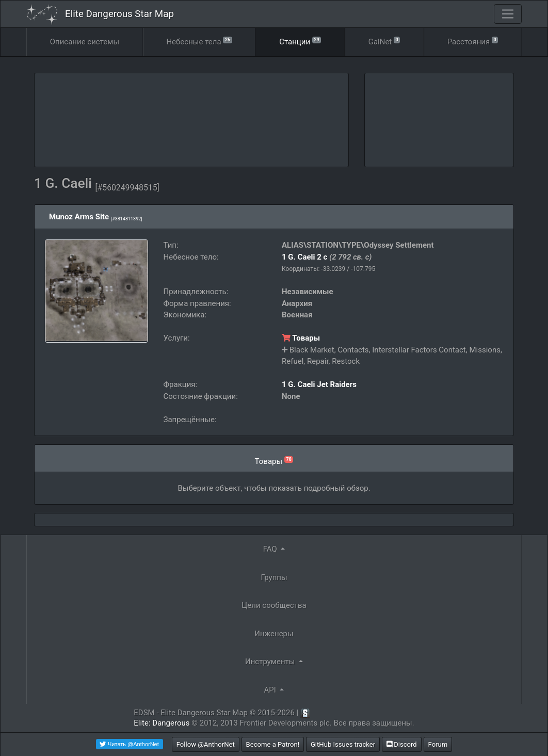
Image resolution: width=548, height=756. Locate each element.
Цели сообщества (274, 605)
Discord (402, 744)
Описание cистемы (85, 42)
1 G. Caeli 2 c (304, 257)
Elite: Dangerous (162, 723)
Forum (438, 744)
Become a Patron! (273, 744)
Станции (300, 41)
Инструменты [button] (271, 662)
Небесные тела (199, 41)
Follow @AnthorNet (206, 744)
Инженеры (274, 634)
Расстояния (473, 41)
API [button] (271, 690)
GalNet (384, 41)
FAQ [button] (271, 549)
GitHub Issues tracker (343, 744)
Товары (301, 338)
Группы (274, 577)
